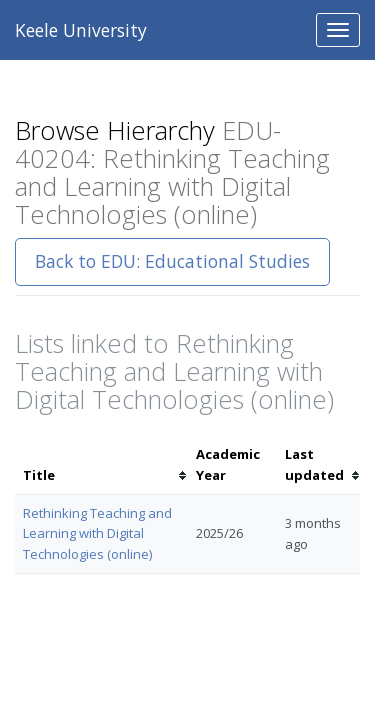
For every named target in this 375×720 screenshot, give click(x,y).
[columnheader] (101, 465)
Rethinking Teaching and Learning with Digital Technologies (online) (97, 534)
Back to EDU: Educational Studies (172, 261)
